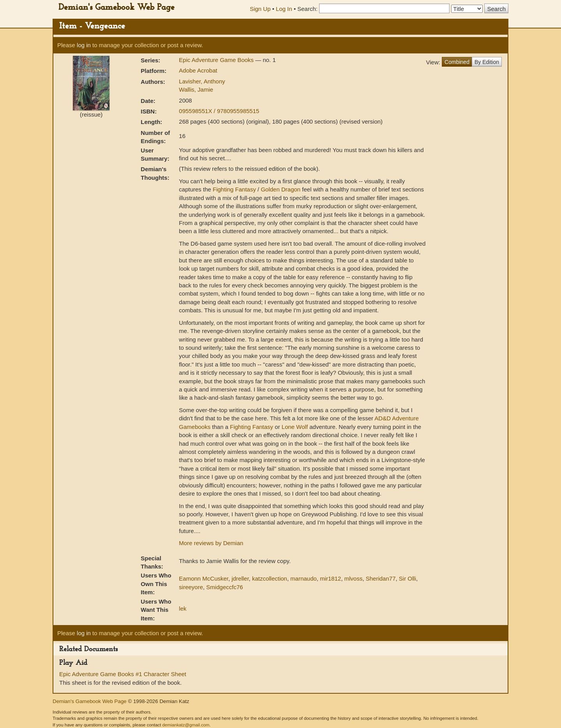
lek (183, 608)
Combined (457, 62)
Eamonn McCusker (204, 578)
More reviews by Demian (211, 543)
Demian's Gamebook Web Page (116, 8)
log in (84, 45)
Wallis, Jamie (196, 89)
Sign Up (260, 9)
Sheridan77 (381, 578)
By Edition (487, 62)
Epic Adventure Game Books (217, 60)
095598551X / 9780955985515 (219, 111)
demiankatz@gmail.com (186, 725)
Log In (284, 9)
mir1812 (330, 578)
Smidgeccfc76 (224, 587)
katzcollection (270, 578)
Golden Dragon (280, 189)
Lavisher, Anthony (202, 81)
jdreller (240, 578)
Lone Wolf (295, 427)
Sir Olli (408, 578)
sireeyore (191, 587)
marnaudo (303, 578)
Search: (307, 9)
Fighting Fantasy (234, 189)
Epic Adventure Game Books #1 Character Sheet (123, 674)
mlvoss (354, 578)
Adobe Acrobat (198, 70)
